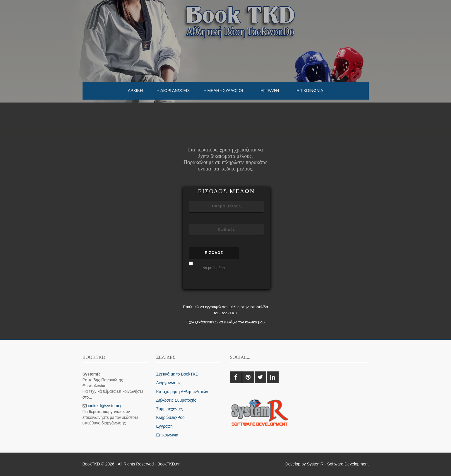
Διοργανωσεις (175, 91)
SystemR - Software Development (338, 464)
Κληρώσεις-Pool (171, 417)
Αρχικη (135, 91)
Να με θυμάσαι (214, 268)
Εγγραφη (270, 91)
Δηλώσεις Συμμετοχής (176, 400)
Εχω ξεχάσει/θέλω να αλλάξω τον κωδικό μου (225, 322)
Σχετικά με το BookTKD (178, 374)
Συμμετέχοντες (170, 409)
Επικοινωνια (310, 91)
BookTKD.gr (169, 464)
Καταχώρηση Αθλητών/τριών (182, 392)
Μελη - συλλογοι (225, 91)
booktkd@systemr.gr (105, 406)
